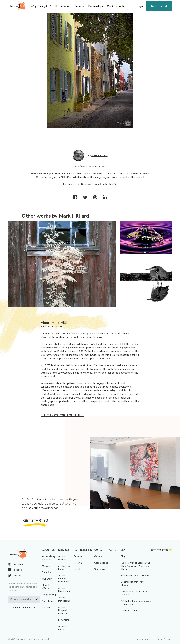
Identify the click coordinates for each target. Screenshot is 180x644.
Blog (123, 556)
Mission (46, 566)
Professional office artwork (135, 575)
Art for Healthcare (64, 590)
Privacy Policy (143, 639)
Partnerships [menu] (96, 6)
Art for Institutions (64, 599)
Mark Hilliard (99, 155)
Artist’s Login (62, 628)
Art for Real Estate (64, 567)
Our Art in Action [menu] (117, 6)
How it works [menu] (63, 6)
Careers (46, 608)
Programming (49, 595)
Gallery (98, 556)
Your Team (48, 601)
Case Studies (101, 563)
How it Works (46, 587)
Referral (78, 563)
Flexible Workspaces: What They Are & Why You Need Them (135, 566)
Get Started (159, 6)
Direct (77, 569)
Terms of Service (163, 639)
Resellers (79, 556)
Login (140, 6)
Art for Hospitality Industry (64, 610)
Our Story (47, 579)
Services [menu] (79, 6)
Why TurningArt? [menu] (41, 6)
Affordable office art (132, 611)
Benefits (47, 572)
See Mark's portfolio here (62, 415)
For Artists (64, 620)
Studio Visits (101, 569)
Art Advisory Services (49, 558)
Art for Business (63, 558)
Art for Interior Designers (64, 579)
